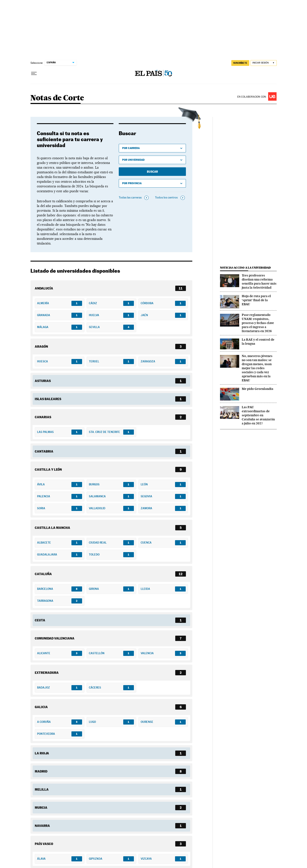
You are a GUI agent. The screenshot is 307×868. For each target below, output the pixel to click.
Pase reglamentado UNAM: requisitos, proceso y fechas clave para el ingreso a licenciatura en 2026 (258, 323)
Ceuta (40, 620)
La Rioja (42, 753)
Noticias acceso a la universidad (245, 268)
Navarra (42, 826)
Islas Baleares (48, 399)
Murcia (41, 807)
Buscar (152, 172)
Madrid (41, 771)
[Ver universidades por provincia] (152, 183)
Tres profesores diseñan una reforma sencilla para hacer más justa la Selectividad (259, 281)
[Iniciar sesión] (264, 63)
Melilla (42, 789)
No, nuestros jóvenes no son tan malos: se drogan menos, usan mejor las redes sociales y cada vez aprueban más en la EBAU (257, 368)
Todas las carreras (130, 197)
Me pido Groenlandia (258, 389)
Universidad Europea (272, 96)
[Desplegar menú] (34, 74)
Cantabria (44, 451)
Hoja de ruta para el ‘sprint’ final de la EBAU (256, 300)
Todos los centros (166, 197)
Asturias (43, 381)
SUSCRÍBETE (240, 63)
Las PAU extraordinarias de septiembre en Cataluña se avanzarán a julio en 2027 (258, 415)
